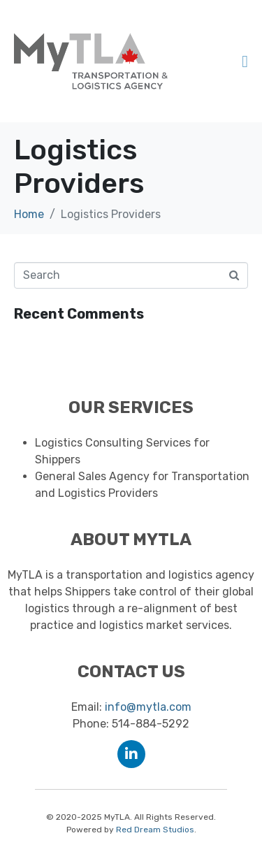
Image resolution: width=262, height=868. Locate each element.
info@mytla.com (148, 707)
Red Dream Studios (155, 830)
